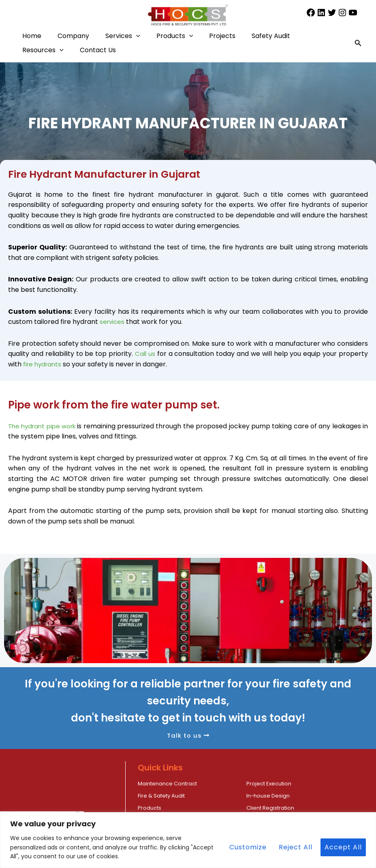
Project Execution (245, 783)
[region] (188, 840)
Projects (259, 36)
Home (36, 36)
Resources (110, 50)
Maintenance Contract (174, 783)
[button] (156, 36)
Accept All (343, 847)
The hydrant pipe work (45, 426)
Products (203, 36)
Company (85, 36)
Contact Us (173, 50)
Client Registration (325, 795)
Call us (145, 354)
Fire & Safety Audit (325, 783)
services (113, 322)
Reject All (296, 847)
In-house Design (163, 795)
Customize (248, 847)
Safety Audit (46, 50)
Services (143, 36)
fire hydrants (44, 364)
